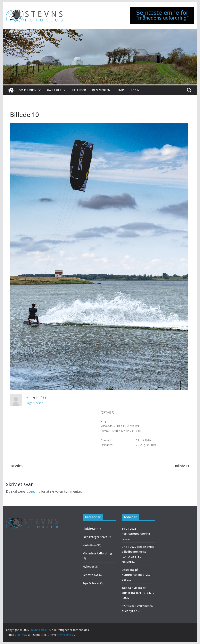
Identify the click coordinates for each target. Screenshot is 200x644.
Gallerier (54, 90)
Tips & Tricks (91, 583)
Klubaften (89, 545)
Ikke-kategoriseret (95, 537)
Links (121, 90)
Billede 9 (15, 466)
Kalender (79, 90)
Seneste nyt (91, 575)
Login (135, 90)
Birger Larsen (34, 403)
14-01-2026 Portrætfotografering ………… (136, 533)
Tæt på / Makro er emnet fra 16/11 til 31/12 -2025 (138, 593)
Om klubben (28, 90)
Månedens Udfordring (97, 553)
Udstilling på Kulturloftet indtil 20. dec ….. (136, 575)
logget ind (33, 491)
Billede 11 (184, 466)
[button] (39, 90)
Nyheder (88, 566)
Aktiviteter (90, 529)
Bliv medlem (101, 90)
